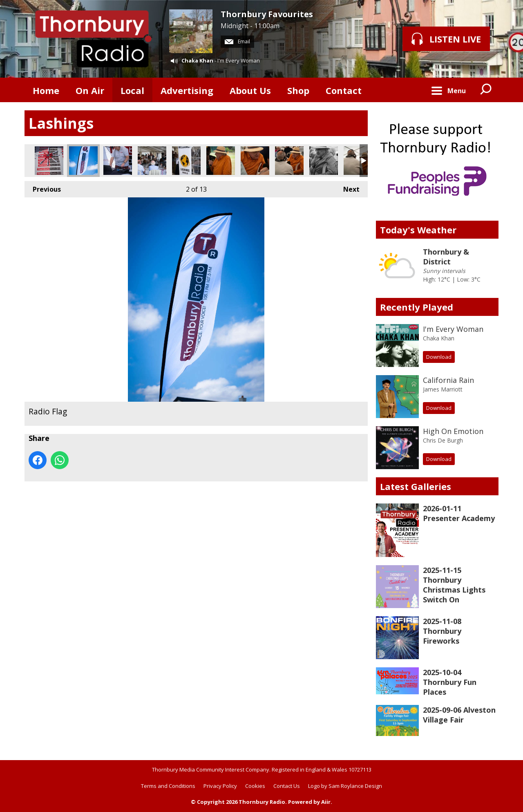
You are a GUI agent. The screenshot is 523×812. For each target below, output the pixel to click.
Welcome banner (186, 161)
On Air (90, 90)
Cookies (255, 786)
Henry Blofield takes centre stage (221, 161)
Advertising (187, 90)
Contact (344, 90)
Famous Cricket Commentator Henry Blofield (324, 161)
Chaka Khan (197, 60)
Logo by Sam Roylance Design (345, 786)
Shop (298, 90)
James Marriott (443, 389)
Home (46, 90)
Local (132, 90)
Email (237, 41)
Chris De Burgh (443, 440)
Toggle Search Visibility (486, 90)
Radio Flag (83, 161)
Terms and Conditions (168, 786)
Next (347, 187)
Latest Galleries (416, 486)
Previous (43, 187)
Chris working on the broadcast (118, 161)
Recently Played (417, 307)
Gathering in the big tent (152, 161)
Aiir (326, 802)
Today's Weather (418, 230)
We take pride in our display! (49, 161)
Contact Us (287, 786)
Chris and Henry (358, 161)
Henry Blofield (255, 161)
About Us (250, 90)
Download (439, 357)
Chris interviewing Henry (289, 161)
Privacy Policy (220, 786)
